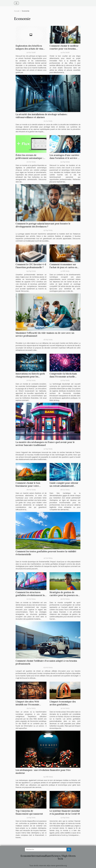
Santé (49, 856)
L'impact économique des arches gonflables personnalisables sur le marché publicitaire (63, 706)
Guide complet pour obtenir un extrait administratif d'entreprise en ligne (64, 486)
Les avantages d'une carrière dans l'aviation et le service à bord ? (64, 158)
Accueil (17, 11)
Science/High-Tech (60, 857)
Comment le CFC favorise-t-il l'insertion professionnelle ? (31, 266)
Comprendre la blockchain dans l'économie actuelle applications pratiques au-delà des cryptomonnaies (63, 378)
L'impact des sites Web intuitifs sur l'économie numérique (27, 704)
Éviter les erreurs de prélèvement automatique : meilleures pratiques (30, 158)
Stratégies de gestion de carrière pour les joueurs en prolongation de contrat (64, 595)
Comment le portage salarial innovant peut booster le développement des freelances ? (43, 225)
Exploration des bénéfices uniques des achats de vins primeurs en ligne (29, 49)
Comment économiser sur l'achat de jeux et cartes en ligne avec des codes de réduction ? (63, 269)
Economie (26, 856)
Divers (72, 856)
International (39, 856)
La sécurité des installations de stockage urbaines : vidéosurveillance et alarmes (42, 116)
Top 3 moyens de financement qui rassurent (29, 812)
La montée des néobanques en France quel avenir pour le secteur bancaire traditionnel (45, 444)
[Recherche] (46, 850)
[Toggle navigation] (16, 3)
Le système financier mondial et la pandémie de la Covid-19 (65, 812)
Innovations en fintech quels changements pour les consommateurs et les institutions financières (30, 378)
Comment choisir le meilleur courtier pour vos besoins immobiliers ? (64, 49)
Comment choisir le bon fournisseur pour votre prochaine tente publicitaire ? (31, 486)
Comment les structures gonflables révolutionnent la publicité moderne (30, 595)
